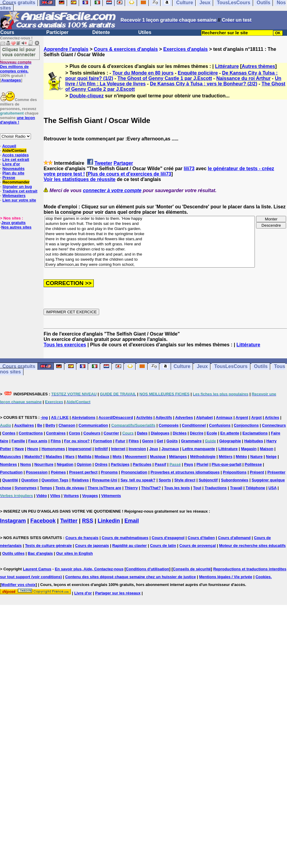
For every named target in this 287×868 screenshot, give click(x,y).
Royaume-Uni (105, 480)
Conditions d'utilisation (148, 569)
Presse (9, 178)
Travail (236, 488)
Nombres (8, 464)
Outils (261, 366)
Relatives (80, 480)
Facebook (43, 521)
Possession (37, 472)
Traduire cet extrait (20, 191)
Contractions (31, 433)
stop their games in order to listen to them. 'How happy (150, 219)
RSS (88, 521)
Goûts (172, 441)
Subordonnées (235, 480)
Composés (169, 425)
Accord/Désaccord (116, 417)
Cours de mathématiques (125, 538)
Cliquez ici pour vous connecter (19, 52)
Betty (50, 425)
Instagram (13, 521)
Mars (70, 457)
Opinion (84, 464)
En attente (230, 433)
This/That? (151, 488)
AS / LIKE (60, 417)
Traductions (216, 488)
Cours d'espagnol (168, 538)
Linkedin (109, 521)
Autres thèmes (258, 66)
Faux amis (38, 441)
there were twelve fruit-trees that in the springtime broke (150, 234)
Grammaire (191, 441)
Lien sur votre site (19, 200)
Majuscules (11, 457)
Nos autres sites (16, 227)
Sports (165, 480)
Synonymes (25, 488)
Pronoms (109, 472)
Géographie (230, 441)
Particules (142, 464)
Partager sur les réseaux (118, 593)
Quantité (10, 480)
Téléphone (255, 488)
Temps (46, 488)
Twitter (69, 521)
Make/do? (33, 457)
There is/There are (105, 488)
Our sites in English (75, 553)
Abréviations (84, 417)
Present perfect (83, 472)
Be (40, 425)
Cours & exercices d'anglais (126, 49)
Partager (123, 163)
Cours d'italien (201, 538)
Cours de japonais (92, 546)
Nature (256, 457)
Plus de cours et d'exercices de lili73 (130, 174)
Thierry (131, 488)
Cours (7, 32)
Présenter (276, 472)
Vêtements (111, 496)
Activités (144, 417)
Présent (257, 472)
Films (56, 441)
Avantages (11, 80)
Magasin (249, 449)
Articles (272, 417)
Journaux (170, 449)
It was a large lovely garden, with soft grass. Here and (150, 244)
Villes (55, 496)
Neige (271, 457)
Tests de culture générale (48, 546)
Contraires (56, 433)
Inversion (137, 449)
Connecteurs (274, 425)
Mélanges (178, 457)
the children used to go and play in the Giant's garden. (150, 229)
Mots (117, 457)
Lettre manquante (199, 449)
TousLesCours (231, 366)
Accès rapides (15, 155)
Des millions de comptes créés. (16, 67)
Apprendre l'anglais (66, 49)
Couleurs (92, 433)
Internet (118, 449)
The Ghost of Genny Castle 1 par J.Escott (165, 78)
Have (19, 449)
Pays (188, 464)
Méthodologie (203, 457)
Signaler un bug (17, 187)
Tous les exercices (65, 345)
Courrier (111, 433)
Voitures (71, 496)
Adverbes (184, 417)
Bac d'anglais (40, 553)
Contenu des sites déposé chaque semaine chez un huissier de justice (131, 577)
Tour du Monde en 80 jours (143, 73)
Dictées (180, 433)
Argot (256, 417)
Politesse (253, 464)
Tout (197, 488)
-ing (44, 417)
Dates (142, 433)
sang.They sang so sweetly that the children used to (150, 260)
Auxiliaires (24, 425)
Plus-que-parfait (226, 464)
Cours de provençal (198, 546)
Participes (120, 464)
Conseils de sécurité (192, 569)
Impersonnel (80, 449)
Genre (148, 441)
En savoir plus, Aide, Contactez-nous (89, 569)
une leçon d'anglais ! (17, 120)
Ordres (101, 464)
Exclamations (255, 433)
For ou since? (77, 441)
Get (160, 441)
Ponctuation (11, 472)
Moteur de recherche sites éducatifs (252, 546)
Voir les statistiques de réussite (79, 179)
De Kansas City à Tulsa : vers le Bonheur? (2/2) (204, 84)
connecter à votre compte (112, 190)
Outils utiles (13, 553)
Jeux (202, 366)
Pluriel (203, 464)
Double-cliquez (87, 96)
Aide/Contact (14, 150)
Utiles (145, 32)
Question (30, 480)
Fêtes (134, 441)
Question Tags (55, 480)
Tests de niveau (70, 488)
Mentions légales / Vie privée (226, 577)
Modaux (102, 457)
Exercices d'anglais (185, 49)
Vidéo (42, 496)
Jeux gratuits (13, 223)
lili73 (189, 169)
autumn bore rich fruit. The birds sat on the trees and (150, 224)
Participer (57, 32)
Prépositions (235, 472)
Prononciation (134, 472)
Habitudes (254, 441)
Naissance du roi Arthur (244, 78)
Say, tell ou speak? (138, 480)
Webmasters (14, 196)
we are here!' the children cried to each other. (150, 249)
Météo (241, 457)
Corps (75, 433)
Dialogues (160, 433)
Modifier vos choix (18, 585)
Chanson (67, 425)
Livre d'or (11, 164)
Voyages (90, 496)
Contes (9, 433)
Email (132, 521)
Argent (242, 417)
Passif (160, 464)
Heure (33, 449)
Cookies (263, 577)
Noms (26, 464)
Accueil (9, 146)
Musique (158, 457)
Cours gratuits (19, 366)
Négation (65, 464)
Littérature (227, 66)
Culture (182, 366)
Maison (267, 449)
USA (272, 488)
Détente (101, 32)
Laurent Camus (37, 569)
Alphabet (205, 417)
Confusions (220, 425)
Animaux (224, 417)
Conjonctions (246, 425)
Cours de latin (163, 546)
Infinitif (101, 449)
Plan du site (13, 173)
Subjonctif (208, 480)
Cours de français (82, 538)
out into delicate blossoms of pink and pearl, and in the (150, 255)
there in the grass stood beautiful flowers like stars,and (150, 239)
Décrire (197, 433)
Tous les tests (177, 488)
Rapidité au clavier (129, 546)
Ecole (212, 433)
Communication (93, 425)
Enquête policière (198, 73)
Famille (18, 441)
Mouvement (136, 457)
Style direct (185, 480)
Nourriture (44, 464)
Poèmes (58, 472)
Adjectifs (164, 417)
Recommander (16, 182)
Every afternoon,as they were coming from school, (150, 265)
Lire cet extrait (16, 159)
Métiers (226, 457)
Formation (102, 441)
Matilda (85, 457)
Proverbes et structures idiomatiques (185, 472)
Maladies (54, 457)
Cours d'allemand (235, 538)
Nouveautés (14, 169)
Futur (120, 441)
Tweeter (103, 163)
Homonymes (53, 449)
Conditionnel (194, 425)
